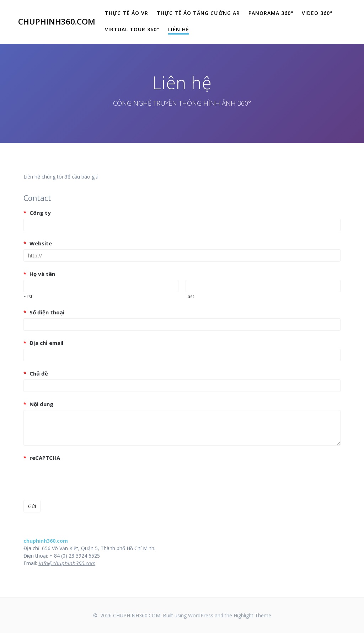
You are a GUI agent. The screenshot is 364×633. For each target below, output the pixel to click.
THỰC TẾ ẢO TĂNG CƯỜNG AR (198, 13)
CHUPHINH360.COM (57, 22)
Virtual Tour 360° (132, 29)
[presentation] (77, 478)
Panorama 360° (271, 13)
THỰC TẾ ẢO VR (127, 13)
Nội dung (38, 404)
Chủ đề (36, 373)
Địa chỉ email (43, 343)
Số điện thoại (44, 312)
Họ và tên (39, 274)
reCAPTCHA (42, 458)
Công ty (37, 213)
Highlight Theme (252, 615)
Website (38, 243)
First (28, 296)
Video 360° (317, 13)
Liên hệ (179, 29)
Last (190, 296)
